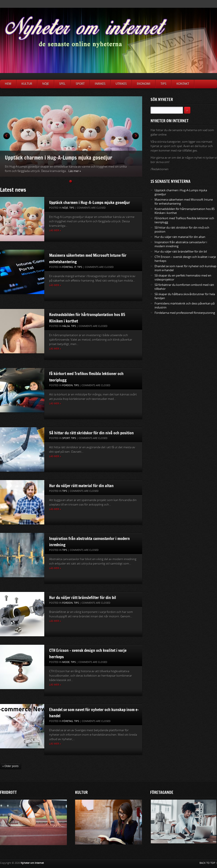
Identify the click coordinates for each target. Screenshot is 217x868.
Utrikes (121, 84)
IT (75, 267)
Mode (66, 662)
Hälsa (66, 326)
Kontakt (183, 84)
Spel (62, 84)
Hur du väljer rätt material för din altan (81, 486)
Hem (8, 84)
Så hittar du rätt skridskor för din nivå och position (91, 433)
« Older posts (11, 766)
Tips (163, 84)
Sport (80, 84)
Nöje (46, 84)
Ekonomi (144, 84)
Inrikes (100, 84)
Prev (7, 136)
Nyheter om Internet (32, 863)
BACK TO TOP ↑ (208, 863)
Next (136, 136)
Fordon (67, 385)
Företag (68, 267)
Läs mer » (75, 171)
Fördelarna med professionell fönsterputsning (185, 313)
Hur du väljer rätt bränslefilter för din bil (83, 597)
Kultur (27, 84)
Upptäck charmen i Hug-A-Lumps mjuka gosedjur (59, 157)
